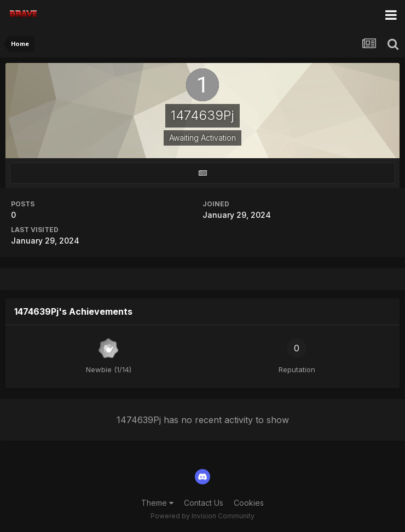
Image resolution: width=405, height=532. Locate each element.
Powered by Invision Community (202, 516)
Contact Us (204, 503)
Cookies (249, 503)
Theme (157, 503)
